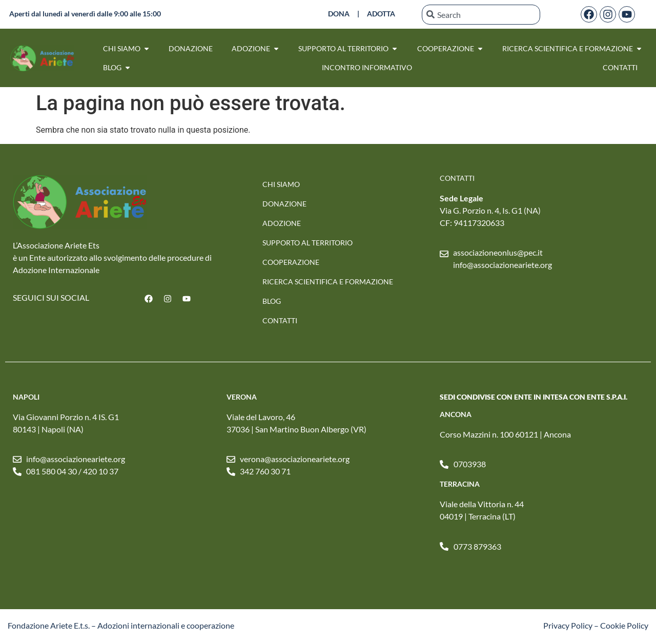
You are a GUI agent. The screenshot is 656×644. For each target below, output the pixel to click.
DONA (339, 14)
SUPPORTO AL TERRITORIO (307, 243)
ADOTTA (381, 14)
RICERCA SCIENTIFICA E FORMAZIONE (328, 282)
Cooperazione (291, 262)
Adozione (282, 223)
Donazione (284, 204)
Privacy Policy (568, 625)
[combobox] (481, 15)
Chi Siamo (281, 184)
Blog (272, 301)
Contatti (280, 320)
